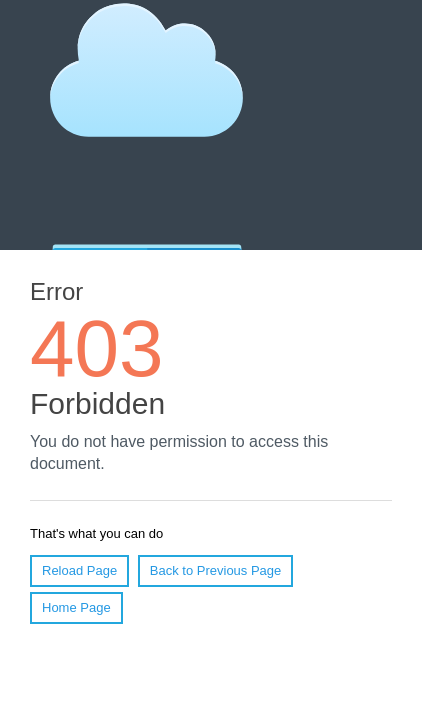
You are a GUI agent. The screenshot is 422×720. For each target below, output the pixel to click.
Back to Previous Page (216, 570)
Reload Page (79, 570)
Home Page (76, 607)
